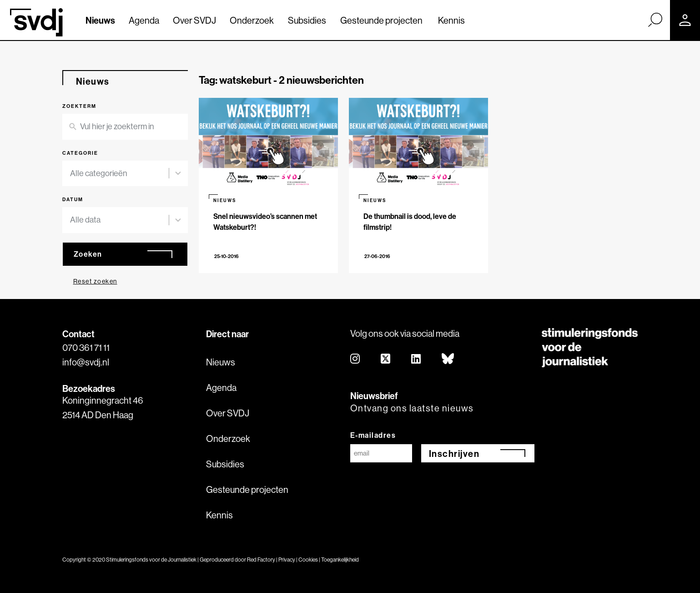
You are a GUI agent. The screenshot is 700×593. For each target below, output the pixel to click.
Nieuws (100, 20)
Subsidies (307, 20)
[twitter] (386, 359)
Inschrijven (454, 454)
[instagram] (355, 359)
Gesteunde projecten (381, 20)
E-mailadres (373, 435)
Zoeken (88, 254)
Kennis (451, 20)
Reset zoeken (95, 281)
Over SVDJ (194, 20)
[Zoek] (655, 20)
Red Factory (261, 560)
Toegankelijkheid (340, 560)
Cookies (308, 560)
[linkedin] (416, 359)
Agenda (144, 20)
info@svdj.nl (86, 362)
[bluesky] (448, 359)
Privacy (287, 560)
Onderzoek (252, 20)
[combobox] (120, 174)
